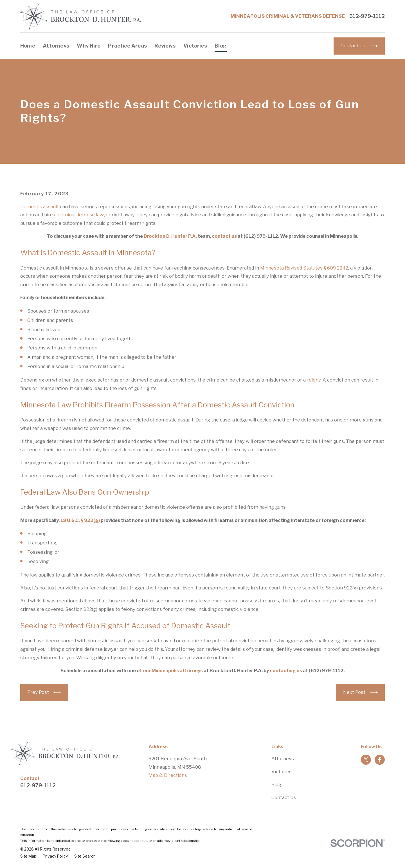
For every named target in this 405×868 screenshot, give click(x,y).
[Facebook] (380, 760)
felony (314, 380)
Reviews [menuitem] (165, 46)
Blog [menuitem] (221, 46)
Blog (276, 784)
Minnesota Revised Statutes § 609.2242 (304, 268)
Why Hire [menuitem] (88, 46)
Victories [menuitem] (195, 46)
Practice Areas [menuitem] (127, 46)
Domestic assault (40, 207)
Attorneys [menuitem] (56, 46)
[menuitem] (28, 856)
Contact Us (284, 797)
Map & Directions (168, 775)
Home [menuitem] (28, 46)
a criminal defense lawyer (82, 215)
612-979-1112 (367, 16)
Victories (282, 771)
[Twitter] (366, 760)
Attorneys (283, 759)
